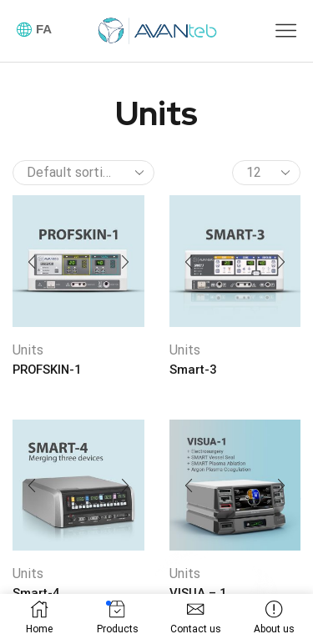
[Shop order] (83, 173)
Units (28, 350)
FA (44, 29)
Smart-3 (193, 370)
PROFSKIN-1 (47, 370)
